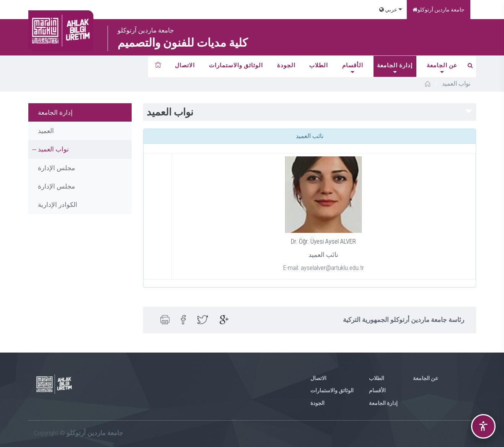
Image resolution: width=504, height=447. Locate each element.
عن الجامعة (442, 65)
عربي (388, 10)
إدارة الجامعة (395, 65)
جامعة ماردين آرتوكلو (439, 10)
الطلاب (319, 65)
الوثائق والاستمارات (236, 65)
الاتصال (185, 65)
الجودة (286, 65)
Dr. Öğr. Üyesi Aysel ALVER (323, 241)
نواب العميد (53, 149)
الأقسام (353, 65)
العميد (46, 131)
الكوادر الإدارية (58, 205)
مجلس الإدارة (56, 168)
